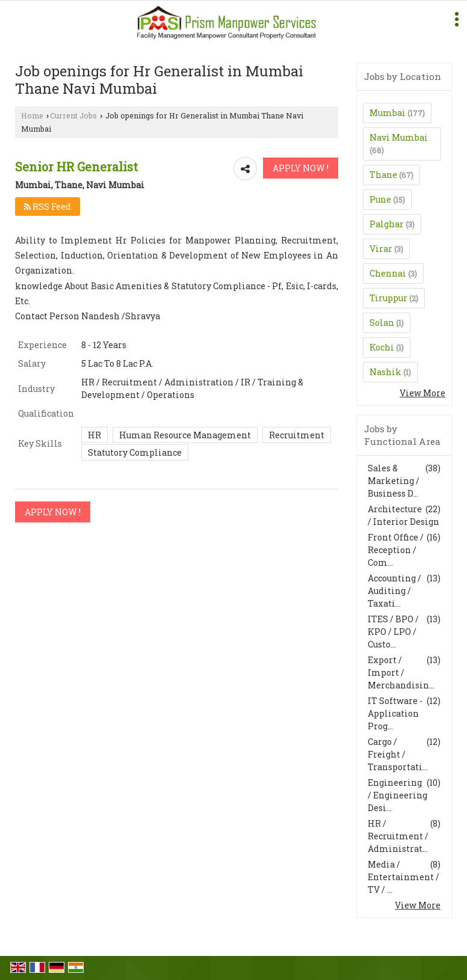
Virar (381, 249)
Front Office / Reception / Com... (396, 550)
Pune (380, 199)
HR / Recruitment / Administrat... (398, 836)
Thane (383, 175)
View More (422, 393)
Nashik (385, 372)
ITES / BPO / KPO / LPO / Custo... (393, 632)
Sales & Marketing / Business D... (394, 481)
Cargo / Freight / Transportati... (398, 754)
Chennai (388, 273)
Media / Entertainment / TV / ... (404, 877)
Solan (382, 323)
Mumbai (388, 113)
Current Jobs (73, 115)
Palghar (387, 224)
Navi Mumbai (399, 137)
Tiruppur (388, 298)
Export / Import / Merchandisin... (401, 672)
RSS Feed (48, 207)
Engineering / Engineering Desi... (397, 795)
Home (32, 115)
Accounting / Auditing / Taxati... (394, 591)
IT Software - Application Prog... (395, 713)
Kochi (382, 347)
